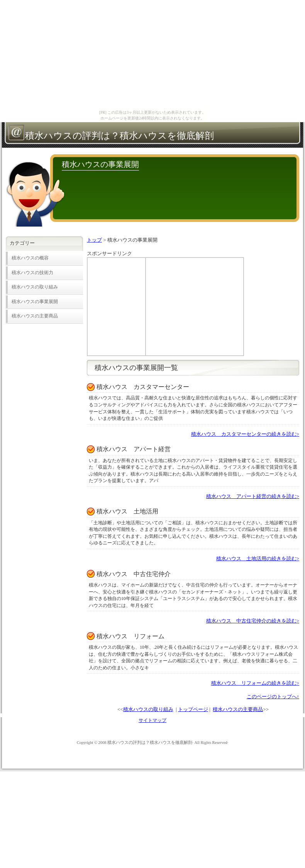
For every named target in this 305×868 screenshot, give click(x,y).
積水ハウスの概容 (30, 258)
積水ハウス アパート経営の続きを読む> (253, 496)
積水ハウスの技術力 (32, 273)
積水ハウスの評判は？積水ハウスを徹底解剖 (119, 136)
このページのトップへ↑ (273, 697)
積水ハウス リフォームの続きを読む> (255, 683)
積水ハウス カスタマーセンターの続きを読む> (245, 434)
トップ (94, 240)
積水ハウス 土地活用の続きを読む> (258, 558)
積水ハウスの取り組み (148, 709)
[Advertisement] (116, 307)
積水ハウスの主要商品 (238, 709)
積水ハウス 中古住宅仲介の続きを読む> (253, 621)
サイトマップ (152, 720)
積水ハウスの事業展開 (35, 302)
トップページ (193, 709)
